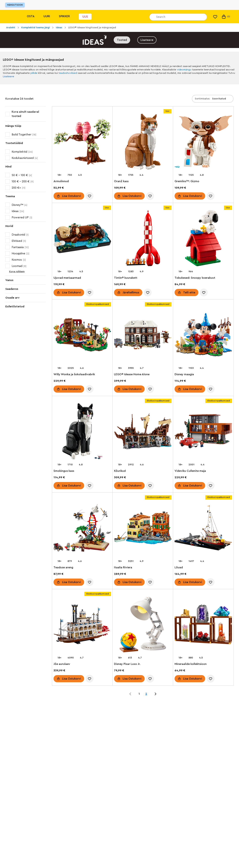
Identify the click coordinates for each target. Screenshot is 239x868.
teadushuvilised (68, 73)
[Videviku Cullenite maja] (203, 432)
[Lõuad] (203, 528)
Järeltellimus (131, 292)
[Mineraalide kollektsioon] (203, 625)
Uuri (47, 16)
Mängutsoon (15, 5)
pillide (34, 73)
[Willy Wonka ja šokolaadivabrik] (82, 335)
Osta (31, 16)
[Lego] (10, 17)
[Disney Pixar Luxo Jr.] (143, 625)
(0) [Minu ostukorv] (226, 17)
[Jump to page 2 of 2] (155, 694)
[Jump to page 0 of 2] (130, 694)
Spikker (64, 16)
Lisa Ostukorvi (72, 196)
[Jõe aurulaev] (82, 625)
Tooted (122, 40)
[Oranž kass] (143, 142)
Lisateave (147, 40)
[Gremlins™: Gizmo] (203, 142)
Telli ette (189, 292)
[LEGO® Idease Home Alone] (143, 335)
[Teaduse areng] (82, 528)
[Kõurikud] (143, 432)
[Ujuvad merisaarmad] (82, 239)
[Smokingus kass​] (82, 432)
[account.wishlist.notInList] (90, 196)
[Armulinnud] (82, 142)
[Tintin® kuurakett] (143, 239)
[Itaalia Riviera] (143, 528)
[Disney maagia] (203, 335)
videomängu (184, 70)
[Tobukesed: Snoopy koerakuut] (203, 239)
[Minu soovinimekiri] (215, 17)
